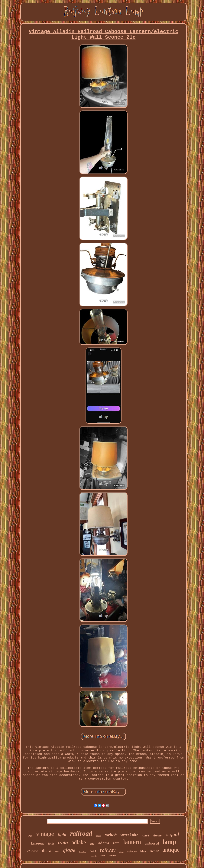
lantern (132, 842)
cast (146, 836)
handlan (82, 852)
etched (154, 851)
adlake (79, 842)
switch (111, 835)
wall (30, 836)
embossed (152, 843)
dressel (158, 835)
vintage (45, 834)
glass (121, 852)
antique (171, 850)
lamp (170, 842)
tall (93, 852)
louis (51, 843)
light (62, 835)
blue (143, 851)
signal (173, 834)
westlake (130, 835)
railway (108, 850)
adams (104, 843)
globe (69, 850)
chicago (33, 851)
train (63, 843)
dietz (46, 851)
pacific (94, 856)
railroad (81, 834)
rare (116, 843)
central (112, 856)
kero (92, 844)
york (57, 852)
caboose (132, 851)
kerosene (38, 843)
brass (99, 836)
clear (103, 856)
